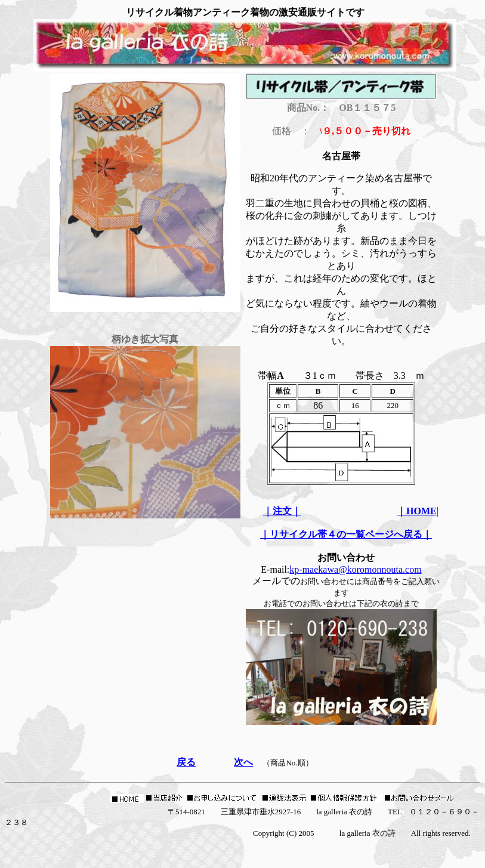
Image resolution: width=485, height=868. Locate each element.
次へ (243, 762)
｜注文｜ (282, 511)
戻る (186, 762)
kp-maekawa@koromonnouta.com (355, 569)
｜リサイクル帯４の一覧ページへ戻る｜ (346, 534)
